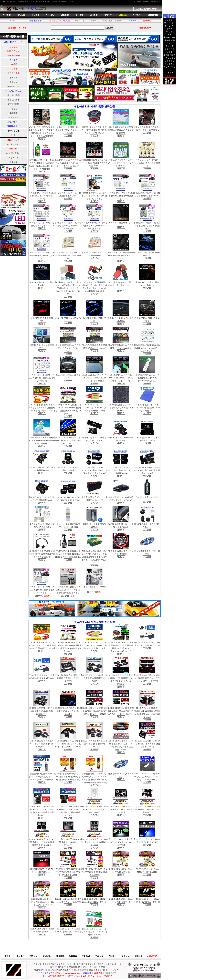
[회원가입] (107, 21)
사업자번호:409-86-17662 (45, 970)
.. (114, 964)
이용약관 (114, 970)
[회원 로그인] (79, 21)
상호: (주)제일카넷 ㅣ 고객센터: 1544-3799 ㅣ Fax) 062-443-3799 (77, 967)
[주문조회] (120, 21)
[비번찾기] (94, 21)
